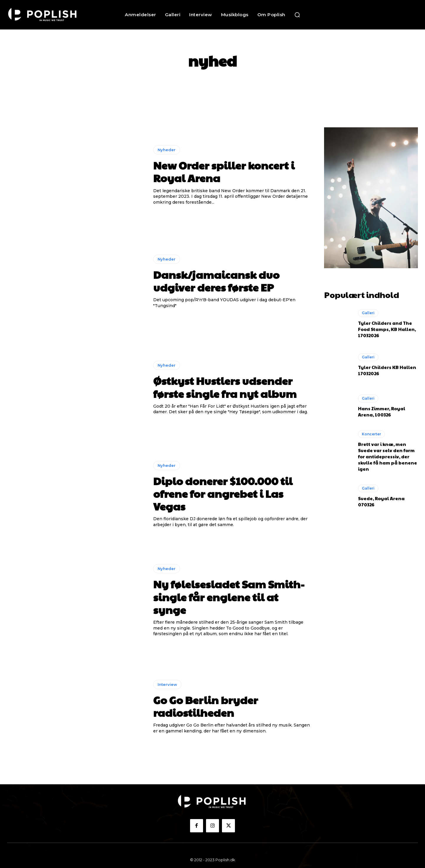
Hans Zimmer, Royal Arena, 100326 (382, 410)
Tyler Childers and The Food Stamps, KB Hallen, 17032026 (387, 328)
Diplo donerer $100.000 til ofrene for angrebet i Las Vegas (223, 493)
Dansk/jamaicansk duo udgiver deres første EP (216, 281)
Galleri (368, 312)
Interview (167, 684)
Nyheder (167, 150)
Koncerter (371, 433)
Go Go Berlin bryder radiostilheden (206, 706)
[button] (297, 15)
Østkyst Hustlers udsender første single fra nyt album (225, 387)
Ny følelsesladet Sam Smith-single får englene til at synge (229, 597)
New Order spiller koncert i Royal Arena (224, 171)
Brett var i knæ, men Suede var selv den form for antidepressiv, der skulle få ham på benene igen (388, 455)
